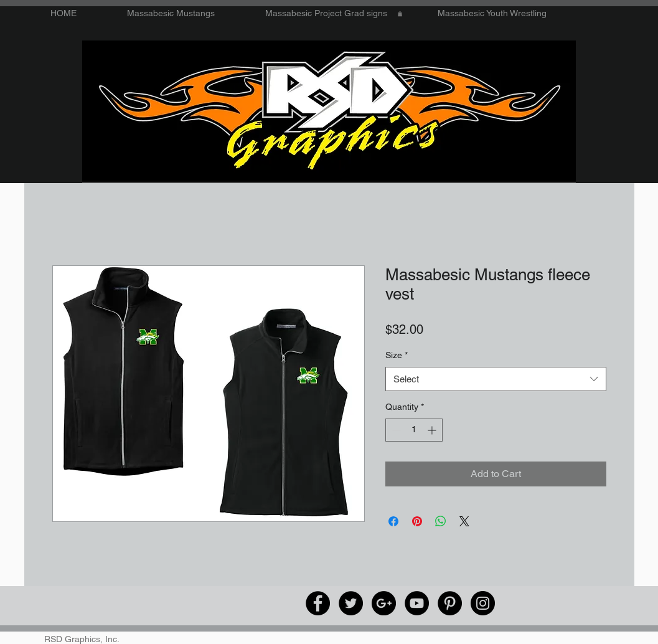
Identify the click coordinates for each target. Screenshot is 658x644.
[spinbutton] (414, 430)
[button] (400, 14)
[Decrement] (395, 430)
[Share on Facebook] (393, 521)
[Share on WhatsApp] (441, 521)
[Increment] (433, 430)
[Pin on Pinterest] (417, 521)
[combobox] (496, 379)
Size (397, 355)
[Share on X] (464, 521)
